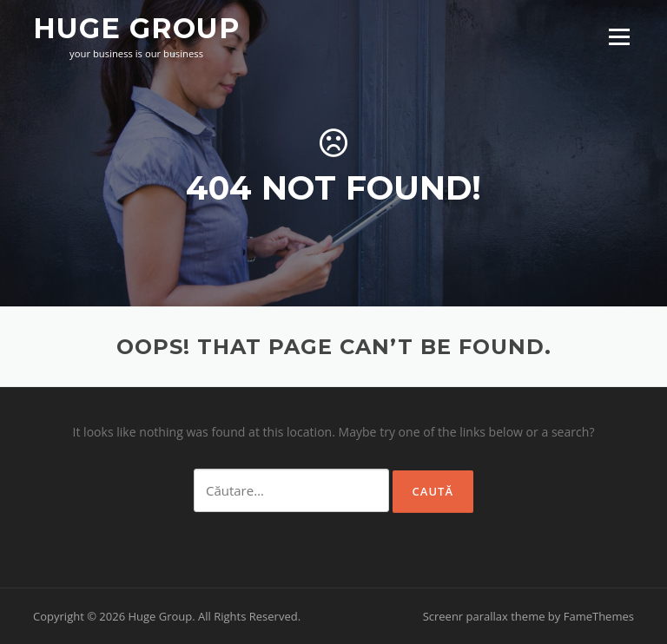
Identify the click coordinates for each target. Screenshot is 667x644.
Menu (619, 37)
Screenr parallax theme (484, 616)
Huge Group (136, 27)
